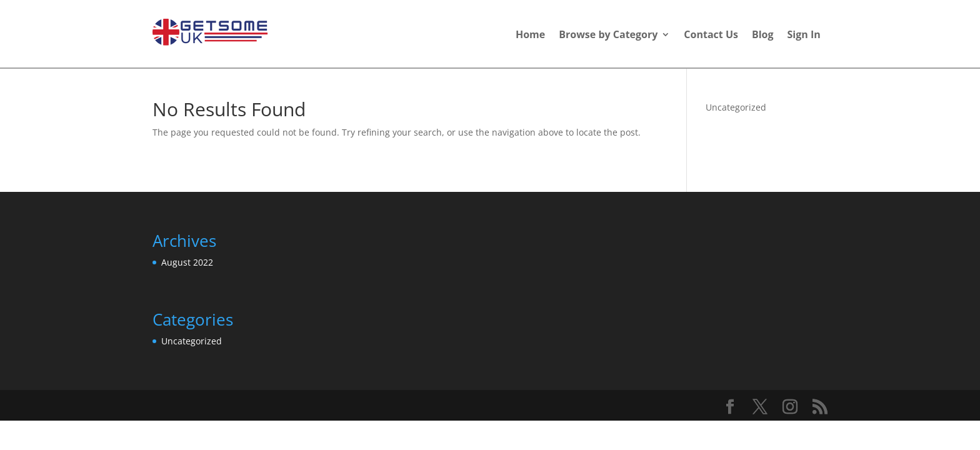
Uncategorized (736, 107)
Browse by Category (608, 36)
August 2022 (187, 262)
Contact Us (711, 36)
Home (530, 36)
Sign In (804, 36)
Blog (763, 36)
